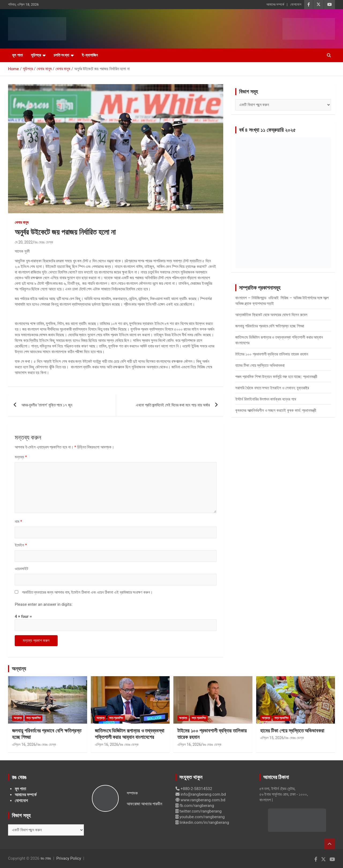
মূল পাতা (17, 55)
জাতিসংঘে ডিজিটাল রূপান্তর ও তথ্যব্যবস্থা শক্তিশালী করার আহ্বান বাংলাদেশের (130, 734)
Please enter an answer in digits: (44, 604)
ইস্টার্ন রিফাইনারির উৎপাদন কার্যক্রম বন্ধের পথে (266, 399)
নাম (18, 522)
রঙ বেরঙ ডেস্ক (44, 242)
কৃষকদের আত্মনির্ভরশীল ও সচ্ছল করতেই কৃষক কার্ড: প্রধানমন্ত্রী (276, 410)
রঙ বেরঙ (46, 858)
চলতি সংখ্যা (61, 55)
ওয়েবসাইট (21, 569)
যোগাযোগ (296, 4)
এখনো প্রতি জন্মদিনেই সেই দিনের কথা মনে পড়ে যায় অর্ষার (173, 405)
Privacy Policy (69, 858)
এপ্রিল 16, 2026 (24, 744)
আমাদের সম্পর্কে (275, 4)
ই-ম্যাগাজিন (90, 55)
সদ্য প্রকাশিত (33, 718)
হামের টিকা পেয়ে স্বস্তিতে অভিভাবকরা (260, 365)
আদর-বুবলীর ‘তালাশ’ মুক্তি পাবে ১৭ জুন (47, 405)
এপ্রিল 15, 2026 (272, 738)
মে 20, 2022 (24, 242)
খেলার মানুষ (22, 222)
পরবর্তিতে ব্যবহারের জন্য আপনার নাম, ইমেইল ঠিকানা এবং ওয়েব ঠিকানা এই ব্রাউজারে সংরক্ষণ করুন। (87, 592)
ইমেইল (21, 545)
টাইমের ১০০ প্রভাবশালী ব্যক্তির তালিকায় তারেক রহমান (272, 354)
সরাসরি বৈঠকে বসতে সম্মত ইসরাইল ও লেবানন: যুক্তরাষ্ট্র (272, 388)
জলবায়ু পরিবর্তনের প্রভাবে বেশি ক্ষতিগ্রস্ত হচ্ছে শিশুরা (270, 326)
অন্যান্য (19, 669)
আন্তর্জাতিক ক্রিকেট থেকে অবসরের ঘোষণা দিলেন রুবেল (271, 315)
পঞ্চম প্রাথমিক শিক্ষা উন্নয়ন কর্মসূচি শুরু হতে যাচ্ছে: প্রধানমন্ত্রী (276, 377)
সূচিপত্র (36, 55)
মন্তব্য (21, 457)
